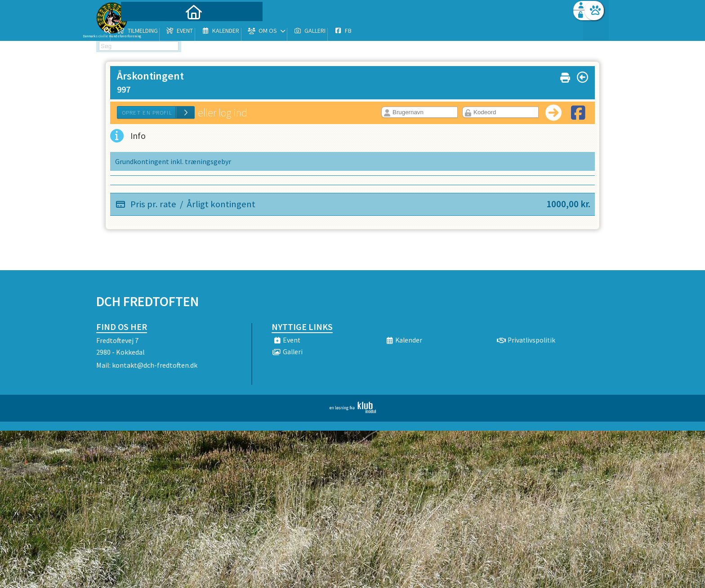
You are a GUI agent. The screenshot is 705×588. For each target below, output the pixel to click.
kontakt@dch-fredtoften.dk (155, 365)
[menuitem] (152, 30)
